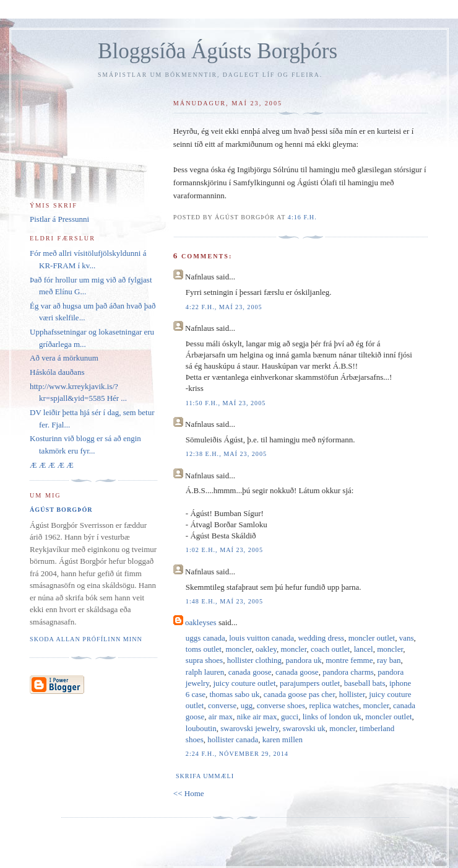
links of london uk (332, 717)
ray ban (389, 660)
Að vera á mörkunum (64, 358)
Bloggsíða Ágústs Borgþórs (218, 51)
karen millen (283, 739)
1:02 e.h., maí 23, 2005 (224, 550)
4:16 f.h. (302, 217)
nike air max (257, 717)
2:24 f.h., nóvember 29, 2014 (237, 754)
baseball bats (365, 683)
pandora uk (304, 660)
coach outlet (330, 649)
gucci (290, 717)
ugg (247, 705)
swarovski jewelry (249, 728)
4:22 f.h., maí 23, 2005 (224, 307)
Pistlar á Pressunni (59, 219)
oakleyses (201, 622)
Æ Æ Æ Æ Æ (52, 465)
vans (407, 638)
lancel (364, 649)
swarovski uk (304, 728)
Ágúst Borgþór (61, 510)
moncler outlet (372, 638)
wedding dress (321, 638)
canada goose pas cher (299, 694)
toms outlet (204, 649)
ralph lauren (205, 672)
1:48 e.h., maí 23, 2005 (224, 601)
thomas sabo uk (234, 694)
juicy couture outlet (244, 683)
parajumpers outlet (310, 683)
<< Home (189, 793)
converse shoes (281, 705)
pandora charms (348, 672)
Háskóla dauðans (57, 372)
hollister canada (233, 739)
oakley (266, 649)
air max (221, 717)
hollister (352, 694)
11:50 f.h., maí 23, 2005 (226, 403)
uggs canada (205, 638)
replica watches (334, 705)
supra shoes (204, 660)
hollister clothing (254, 660)
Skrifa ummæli (205, 776)
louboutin (201, 728)
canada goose (250, 672)
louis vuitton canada (261, 638)
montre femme (349, 660)
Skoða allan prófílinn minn (86, 639)
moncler (238, 649)
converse (222, 705)
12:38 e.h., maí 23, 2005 (226, 454)
